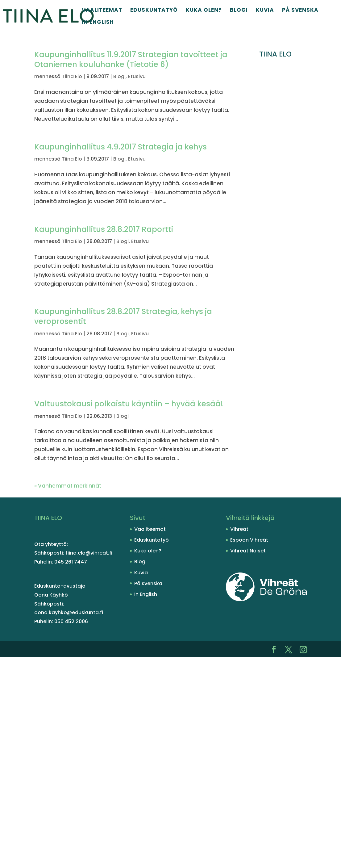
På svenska (300, 11)
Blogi (239, 11)
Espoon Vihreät (249, 540)
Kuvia (265, 11)
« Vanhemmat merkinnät (68, 486)
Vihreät (239, 529)
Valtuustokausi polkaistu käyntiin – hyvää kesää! (129, 404)
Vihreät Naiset (248, 551)
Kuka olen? (204, 11)
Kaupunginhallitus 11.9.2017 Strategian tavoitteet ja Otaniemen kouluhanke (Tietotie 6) (131, 59)
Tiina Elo (72, 76)
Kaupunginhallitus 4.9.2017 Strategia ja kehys (121, 147)
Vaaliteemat (102, 11)
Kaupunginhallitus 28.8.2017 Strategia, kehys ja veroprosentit (123, 316)
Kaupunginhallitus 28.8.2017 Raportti (104, 229)
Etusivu (137, 76)
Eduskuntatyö (154, 11)
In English (98, 23)
